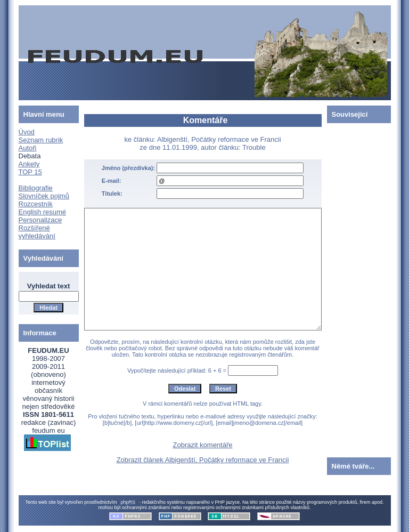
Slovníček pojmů (44, 196)
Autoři (28, 148)
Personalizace (40, 220)
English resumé (43, 212)
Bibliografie (36, 188)
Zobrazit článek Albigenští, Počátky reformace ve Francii (203, 460)
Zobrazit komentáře (203, 445)
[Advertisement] (359, 288)
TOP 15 (30, 172)
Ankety (29, 164)
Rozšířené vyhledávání (37, 232)
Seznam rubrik (41, 140)
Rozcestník (36, 204)
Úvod (27, 132)
